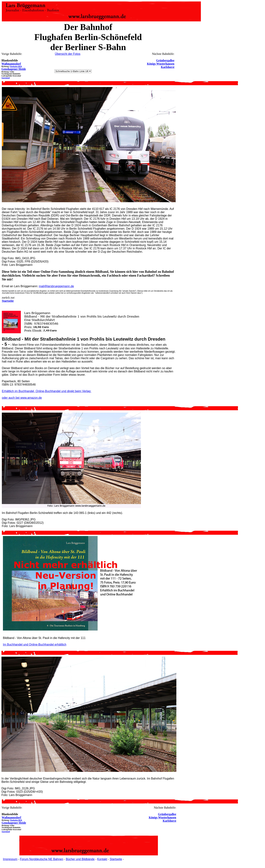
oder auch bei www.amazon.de (22, 398)
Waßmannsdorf (11, 64)
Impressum (10, 859)
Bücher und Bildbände (80, 859)
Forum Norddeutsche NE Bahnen (42, 859)
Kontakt (102, 859)
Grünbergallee (165, 60)
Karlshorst (168, 67)
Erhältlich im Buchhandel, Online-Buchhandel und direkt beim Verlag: (47, 391)
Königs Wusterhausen (161, 64)
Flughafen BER (16, 66)
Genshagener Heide (14, 69)
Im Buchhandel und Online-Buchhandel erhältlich (35, 645)
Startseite (116, 859)
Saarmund (6, 78)
